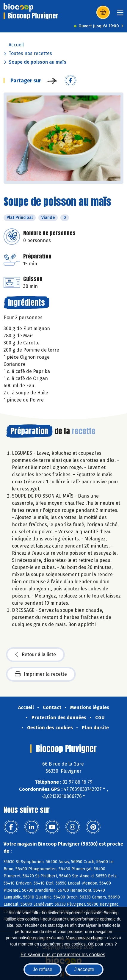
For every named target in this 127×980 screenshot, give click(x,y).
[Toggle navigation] (120, 14)
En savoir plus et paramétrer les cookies (63, 955)
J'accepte (84, 969)
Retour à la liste (35, 655)
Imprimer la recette (41, 674)
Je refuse (43, 969)
